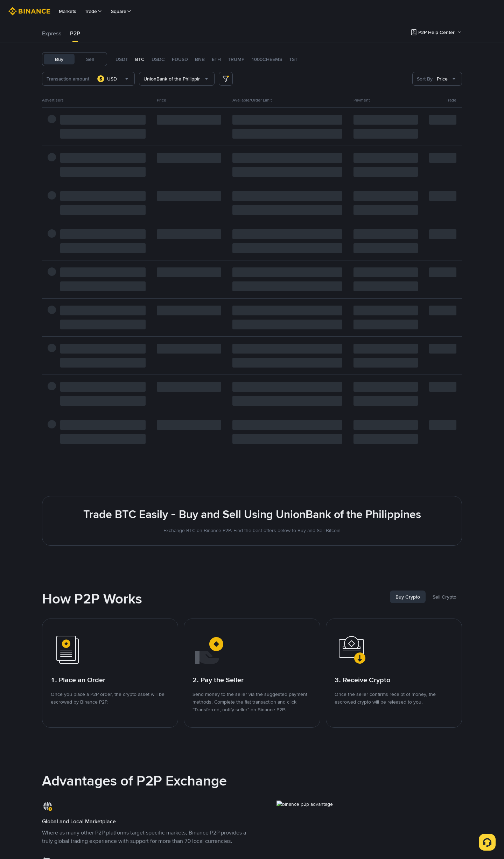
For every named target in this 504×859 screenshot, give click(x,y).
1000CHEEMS (267, 59)
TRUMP (236, 59)
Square (121, 11)
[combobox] (114, 79)
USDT (122, 59)
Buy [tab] (59, 59)
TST (293, 59)
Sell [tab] (90, 59)
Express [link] (52, 33)
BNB (200, 59)
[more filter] (226, 79)
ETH (216, 59)
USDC (158, 59)
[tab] (52, 34)
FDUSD (180, 59)
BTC (140, 59)
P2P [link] (75, 33)
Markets (68, 11)
